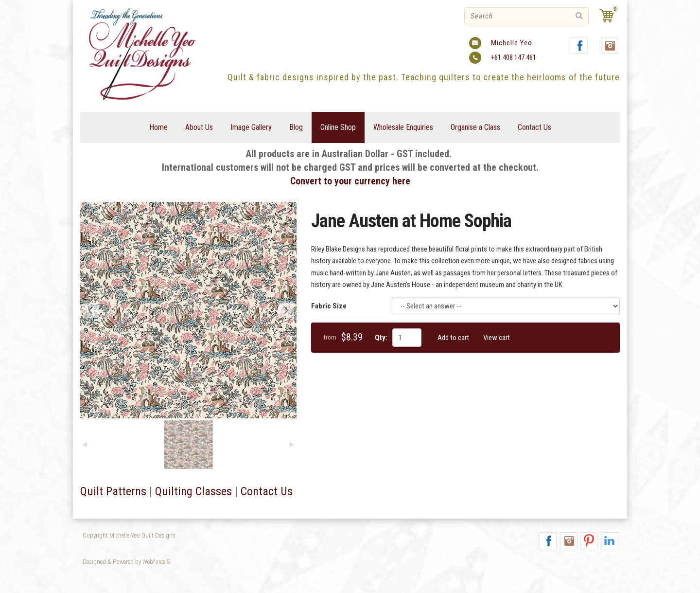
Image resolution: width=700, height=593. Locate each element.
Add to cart (453, 338)
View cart (497, 338)
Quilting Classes (193, 491)
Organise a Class (475, 127)
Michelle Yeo (512, 43)
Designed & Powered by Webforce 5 (126, 562)
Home (158, 127)
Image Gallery (251, 127)
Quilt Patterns (113, 491)
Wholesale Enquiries (403, 127)
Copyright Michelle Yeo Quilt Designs (129, 535)
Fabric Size (329, 306)
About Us (199, 127)
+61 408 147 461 (514, 57)
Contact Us (534, 127)
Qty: (381, 338)
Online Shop (338, 127)
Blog (296, 127)
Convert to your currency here (350, 181)
